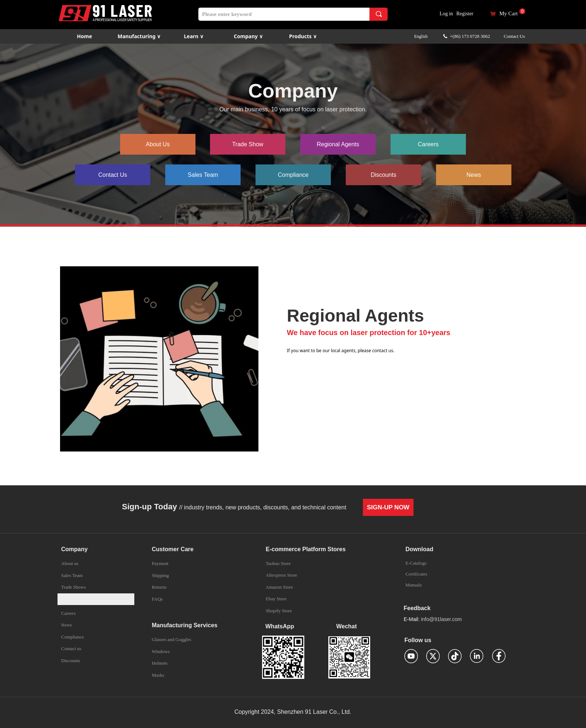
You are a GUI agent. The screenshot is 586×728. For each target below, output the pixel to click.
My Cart (508, 14)
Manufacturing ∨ (139, 36)
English (421, 36)
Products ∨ (303, 36)
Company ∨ (248, 36)
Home (84, 36)
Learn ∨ (194, 36)
